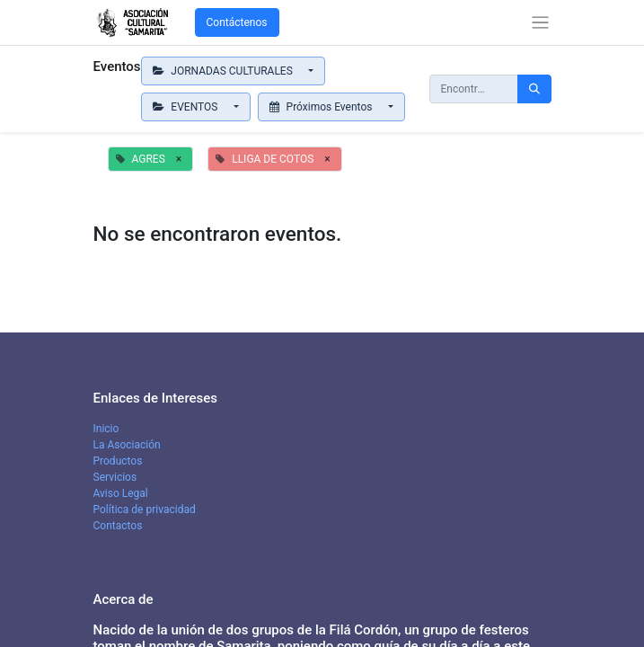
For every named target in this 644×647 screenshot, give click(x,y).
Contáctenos (237, 22)
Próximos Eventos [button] (322, 107)
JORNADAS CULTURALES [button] (224, 71)
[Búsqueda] (534, 89)
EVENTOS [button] (187, 107)
